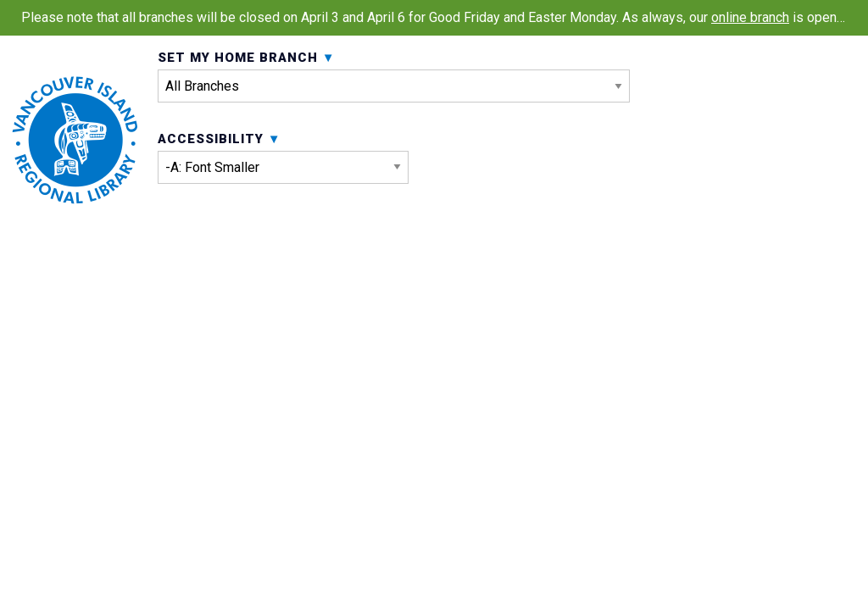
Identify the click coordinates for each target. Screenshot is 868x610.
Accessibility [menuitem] (283, 238)
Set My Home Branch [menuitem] (394, 117)
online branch (750, 17)
